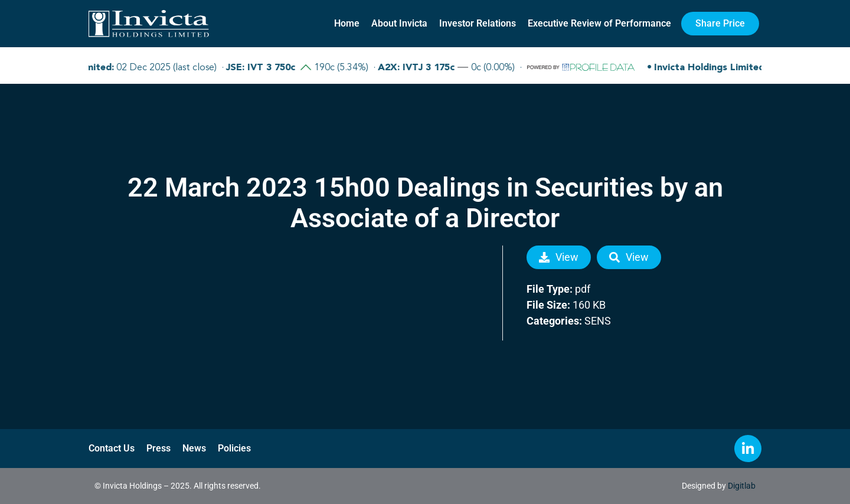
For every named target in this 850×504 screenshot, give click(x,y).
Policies (234, 448)
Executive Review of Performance (599, 23)
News (194, 448)
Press (158, 448)
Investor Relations (478, 23)
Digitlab (742, 486)
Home (347, 23)
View (559, 257)
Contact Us (112, 448)
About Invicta (399, 23)
